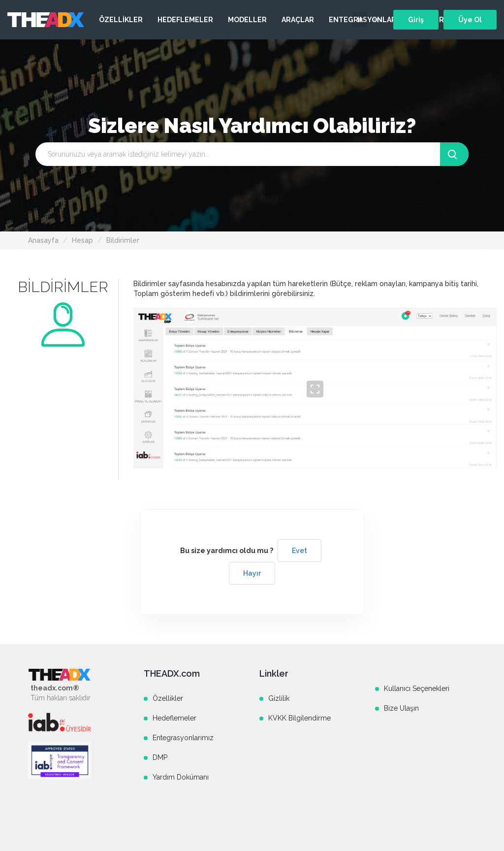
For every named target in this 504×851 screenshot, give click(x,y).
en (376, 20)
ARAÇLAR (298, 20)
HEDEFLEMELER (185, 20)
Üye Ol (470, 20)
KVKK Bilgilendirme (299, 718)
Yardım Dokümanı (181, 777)
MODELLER (247, 20)
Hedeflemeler (174, 718)
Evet (299, 551)
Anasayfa (43, 240)
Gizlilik (279, 698)
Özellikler (168, 698)
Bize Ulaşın (401, 708)
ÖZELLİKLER (121, 20)
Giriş (416, 20)
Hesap (82, 240)
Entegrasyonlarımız (183, 738)
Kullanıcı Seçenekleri (417, 688)
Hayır (252, 573)
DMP (160, 757)
